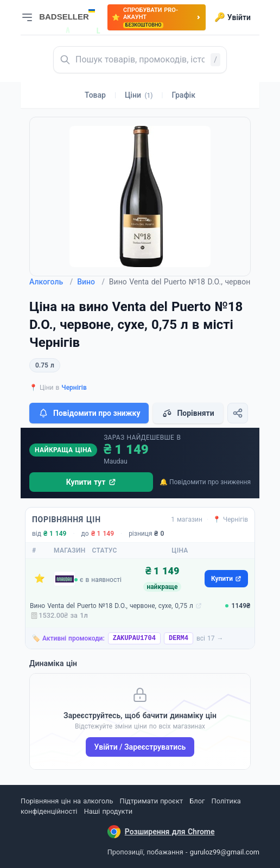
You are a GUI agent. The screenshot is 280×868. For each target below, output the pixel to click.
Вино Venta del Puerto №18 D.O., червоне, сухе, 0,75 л (112, 606)
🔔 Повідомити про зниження (205, 482)
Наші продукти (108, 811)
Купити (226, 579)
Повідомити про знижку (89, 413)
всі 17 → (210, 638)
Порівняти (188, 413)
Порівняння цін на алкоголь (67, 801)
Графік (184, 95)
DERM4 (179, 638)
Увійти (233, 17)
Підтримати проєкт (151, 801)
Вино (91, 282)
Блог (197, 801)
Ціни (139, 95)
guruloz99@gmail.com (225, 852)
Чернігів (74, 388)
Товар (95, 95)
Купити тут (91, 482)
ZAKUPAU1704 (134, 638)
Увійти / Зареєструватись (140, 747)
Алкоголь (51, 282)
